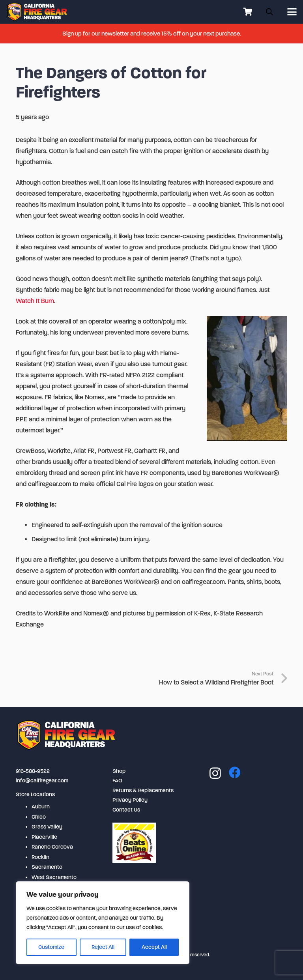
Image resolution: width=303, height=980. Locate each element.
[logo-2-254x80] (38, 12)
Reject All (103, 947)
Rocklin (40, 857)
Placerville (44, 837)
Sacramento (47, 867)
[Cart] (248, 12)
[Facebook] (235, 772)
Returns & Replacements (143, 790)
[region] (103, 923)
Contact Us (126, 810)
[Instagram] (215, 773)
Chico (39, 817)
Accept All (154, 947)
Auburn (41, 807)
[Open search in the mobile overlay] (269, 12)
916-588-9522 (33, 771)
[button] (292, 12)
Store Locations (35, 794)
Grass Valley (47, 827)
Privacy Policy (130, 800)
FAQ (117, 781)
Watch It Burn (35, 301)
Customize (51, 947)
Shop (119, 771)
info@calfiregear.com (42, 781)
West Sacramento (54, 877)
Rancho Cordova (52, 847)
